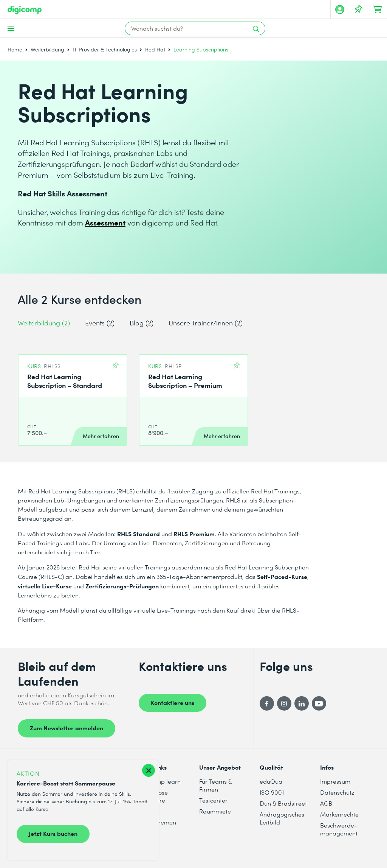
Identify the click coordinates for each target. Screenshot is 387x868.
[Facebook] (267, 703)
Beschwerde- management (339, 829)
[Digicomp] (25, 10)
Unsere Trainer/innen (206, 323)
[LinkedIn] (302, 703)
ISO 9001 (272, 792)
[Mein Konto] (340, 9)
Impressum (335, 781)
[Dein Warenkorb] (378, 9)
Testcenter (213, 800)
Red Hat (155, 49)
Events (100, 323)
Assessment (105, 222)
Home (15, 49)
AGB (326, 803)
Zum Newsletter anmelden (67, 728)
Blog (142, 323)
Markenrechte (339, 814)
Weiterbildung (47, 49)
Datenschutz (337, 792)
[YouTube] (319, 703)
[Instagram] (284, 703)
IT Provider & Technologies (105, 49)
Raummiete (215, 811)
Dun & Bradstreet (283, 803)
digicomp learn (160, 781)
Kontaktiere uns (173, 702)
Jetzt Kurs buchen (53, 833)
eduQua (271, 781)
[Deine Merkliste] (359, 9)
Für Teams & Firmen (216, 785)
